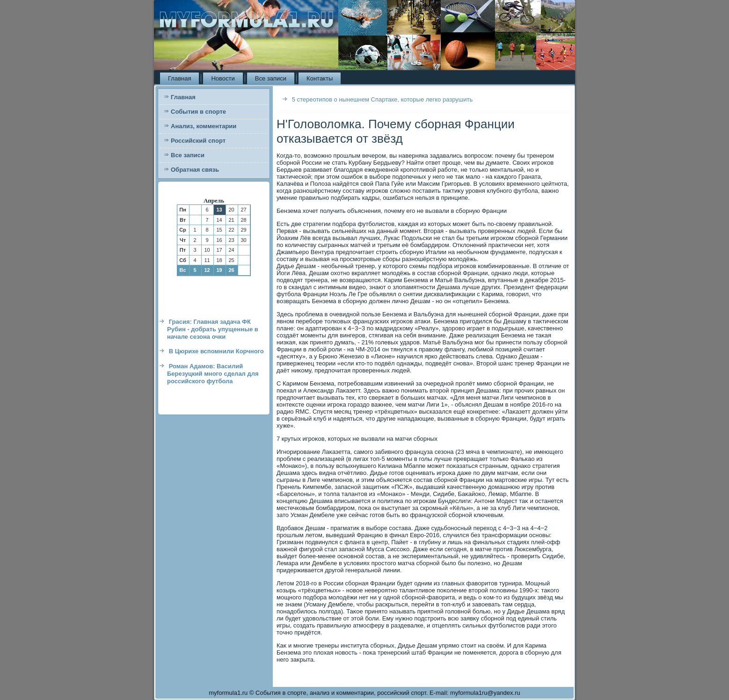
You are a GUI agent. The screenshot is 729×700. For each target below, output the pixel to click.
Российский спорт (198, 141)
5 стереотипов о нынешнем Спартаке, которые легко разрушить (383, 99)
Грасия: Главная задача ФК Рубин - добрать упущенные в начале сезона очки (213, 329)
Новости (223, 78)
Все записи (271, 78)
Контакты (320, 78)
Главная (179, 78)
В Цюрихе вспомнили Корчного (216, 351)
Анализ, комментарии (204, 126)
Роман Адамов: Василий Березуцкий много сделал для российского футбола (213, 374)
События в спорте (198, 112)
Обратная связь (195, 170)
